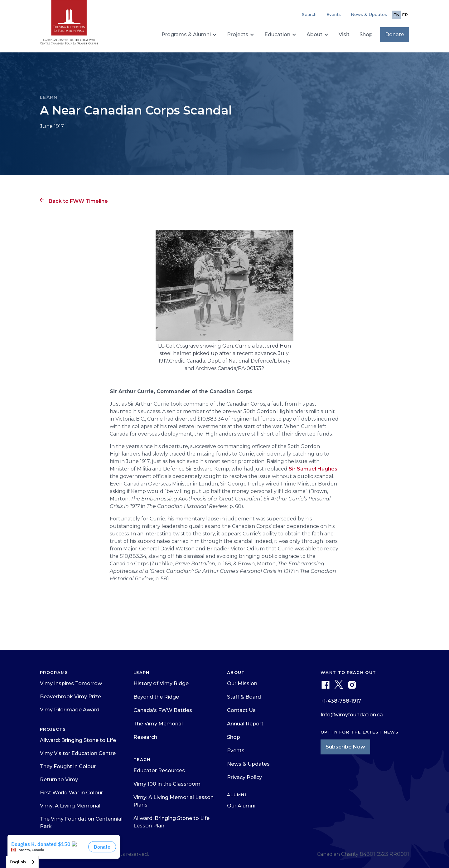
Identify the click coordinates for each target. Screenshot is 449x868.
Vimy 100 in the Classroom (167, 784)
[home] (69, 25)
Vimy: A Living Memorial (70, 806)
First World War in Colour (71, 793)
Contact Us (241, 710)
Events (334, 14)
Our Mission (242, 683)
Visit (344, 34)
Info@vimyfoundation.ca (352, 715)
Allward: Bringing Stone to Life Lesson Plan (171, 822)
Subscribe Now (345, 747)
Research (145, 737)
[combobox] (22, 862)
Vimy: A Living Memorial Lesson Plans (174, 801)
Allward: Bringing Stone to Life (78, 740)
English (18, 862)
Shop (366, 34)
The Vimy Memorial (158, 724)
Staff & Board (244, 697)
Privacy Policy (244, 777)
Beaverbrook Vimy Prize (70, 697)
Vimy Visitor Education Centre (78, 753)
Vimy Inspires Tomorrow (71, 683)
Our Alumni (241, 806)
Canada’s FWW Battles (163, 710)
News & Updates (369, 14)
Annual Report (245, 724)
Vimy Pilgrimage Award (70, 710)
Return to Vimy (59, 780)
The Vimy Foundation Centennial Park (81, 823)
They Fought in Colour (68, 766)
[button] (189, 35)
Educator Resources (159, 770)
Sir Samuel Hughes (313, 469)
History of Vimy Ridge (161, 683)
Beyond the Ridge (156, 697)
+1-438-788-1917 (341, 701)
